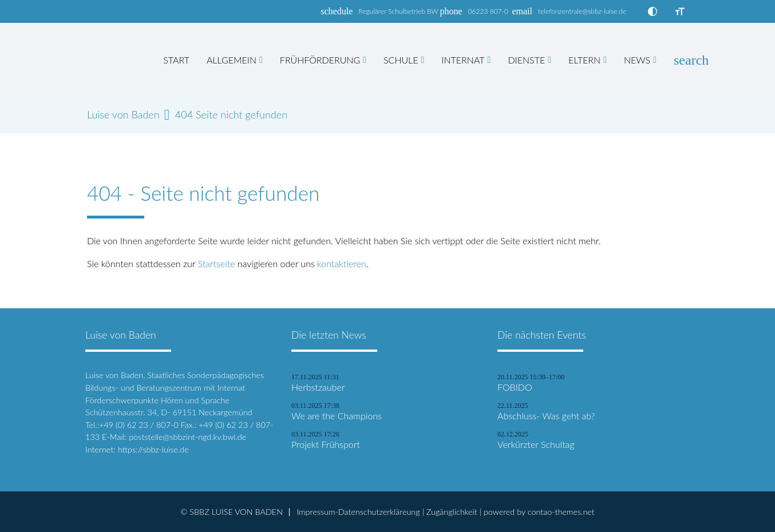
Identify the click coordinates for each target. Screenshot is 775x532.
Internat (463, 60)
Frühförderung (320, 60)
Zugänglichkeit (452, 512)
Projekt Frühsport (326, 444)
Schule (401, 60)
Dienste (526, 60)
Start (176, 60)
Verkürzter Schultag (536, 444)
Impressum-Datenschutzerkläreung (358, 512)
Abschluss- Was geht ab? (546, 416)
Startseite (216, 263)
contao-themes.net (561, 512)
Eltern (584, 60)
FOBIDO (515, 387)
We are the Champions (337, 416)
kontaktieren (342, 263)
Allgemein (232, 60)
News (637, 60)
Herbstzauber (318, 387)
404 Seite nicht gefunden (231, 115)
